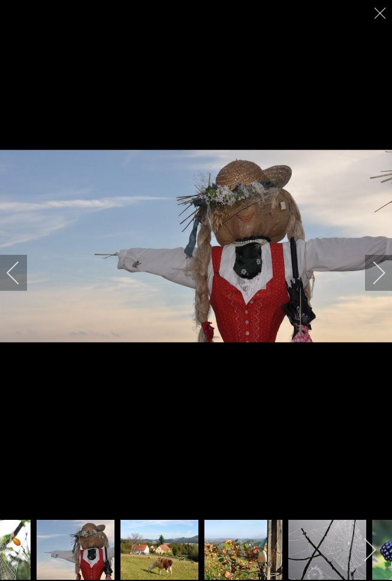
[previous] (21, 273)
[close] (381, 13)
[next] (371, 273)
